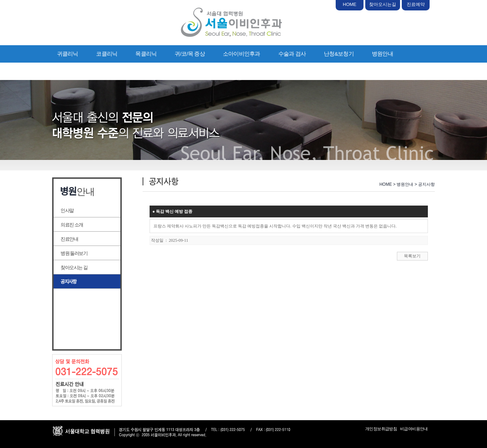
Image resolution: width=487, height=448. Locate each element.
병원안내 (382, 54)
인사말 (67, 210)
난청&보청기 (339, 54)
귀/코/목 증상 (190, 54)
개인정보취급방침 (381, 429)
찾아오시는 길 (74, 267)
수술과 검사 (292, 54)
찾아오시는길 (383, 4)
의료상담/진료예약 (79, 71)
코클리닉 (107, 54)
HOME (350, 4)
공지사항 (69, 282)
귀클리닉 (68, 54)
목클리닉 (146, 54)
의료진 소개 (72, 225)
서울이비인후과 (231, 22)
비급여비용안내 (414, 429)
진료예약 (416, 4)
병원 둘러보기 (74, 253)
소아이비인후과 (242, 54)
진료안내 (69, 239)
